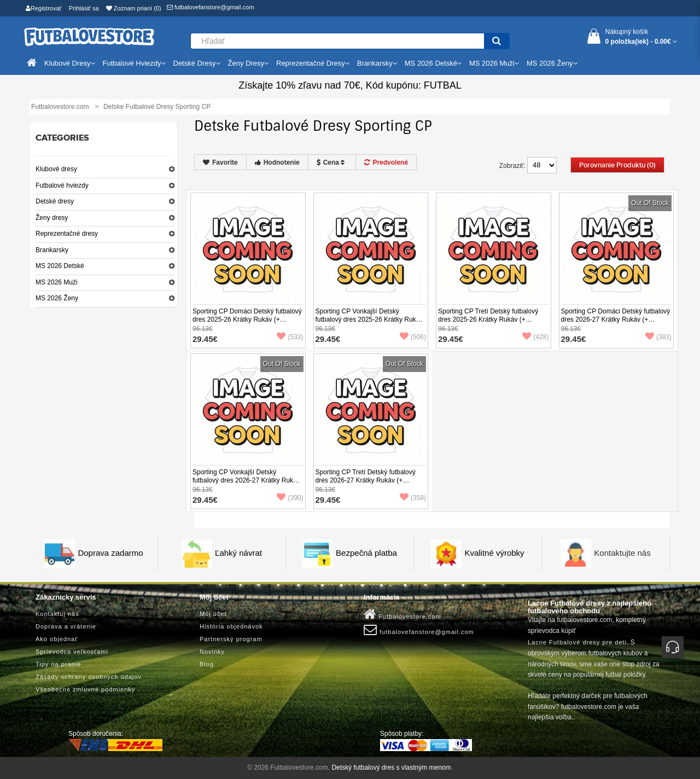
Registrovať (44, 8)
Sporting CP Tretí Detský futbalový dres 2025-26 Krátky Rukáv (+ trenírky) (488, 319)
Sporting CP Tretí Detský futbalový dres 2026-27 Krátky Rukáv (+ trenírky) (366, 480)
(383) (658, 337)
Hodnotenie (277, 162)
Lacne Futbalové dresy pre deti (577, 642)
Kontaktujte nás (622, 553)
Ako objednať (57, 639)
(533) (290, 337)
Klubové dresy (56, 169)
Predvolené (386, 162)
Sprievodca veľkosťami (72, 652)
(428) (535, 337)
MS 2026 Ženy (57, 298)
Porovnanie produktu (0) (617, 165)
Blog (207, 664)
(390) (290, 498)
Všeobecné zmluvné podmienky (85, 689)
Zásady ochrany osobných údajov (89, 677)
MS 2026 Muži (57, 282)
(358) (413, 498)
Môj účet (213, 614)
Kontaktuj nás (57, 614)
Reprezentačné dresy (67, 234)
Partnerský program (231, 639)
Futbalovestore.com (402, 614)
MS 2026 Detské (60, 266)
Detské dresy (55, 201)
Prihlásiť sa (84, 8)
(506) (413, 337)
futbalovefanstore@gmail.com (211, 7)
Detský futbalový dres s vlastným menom (391, 768)
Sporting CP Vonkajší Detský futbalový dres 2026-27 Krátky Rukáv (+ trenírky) (246, 480)
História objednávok (231, 626)
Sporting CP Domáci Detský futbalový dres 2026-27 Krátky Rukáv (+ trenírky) (616, 319)
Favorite (220, 162)
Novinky (212, 652)
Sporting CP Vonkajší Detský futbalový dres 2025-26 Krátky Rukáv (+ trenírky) (369, 319)
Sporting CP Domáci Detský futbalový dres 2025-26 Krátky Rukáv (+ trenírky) (247, 319)
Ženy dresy (52, 218)
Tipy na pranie (58, 664)
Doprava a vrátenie (66, 626)
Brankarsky (52, 250)
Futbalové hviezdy (62, 185)
